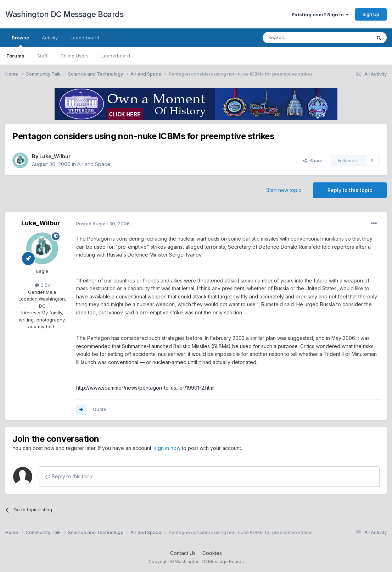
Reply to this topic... (71, 476)
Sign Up (371, 14)
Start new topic (284, 190)
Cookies (212, 553)
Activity (50, 38)
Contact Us (183, 553)
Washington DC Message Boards (64, 14)
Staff (42, 56)
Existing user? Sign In (320, 15)
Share (313, 160)
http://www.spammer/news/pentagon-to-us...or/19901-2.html (145, 388)
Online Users (74, 56)
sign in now (167, 448)
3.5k (42, 285)
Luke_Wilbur (55, 156)
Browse (20, 41)
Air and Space (94, 164)
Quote (100, 409)
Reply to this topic (350, 190)
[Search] (299, 38)
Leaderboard (116, 56)
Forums (15, 56)
